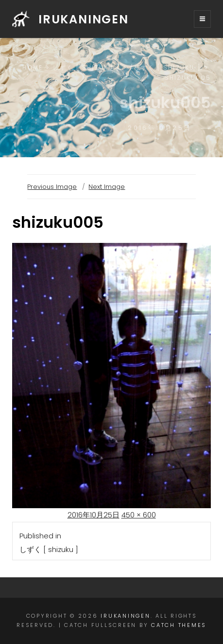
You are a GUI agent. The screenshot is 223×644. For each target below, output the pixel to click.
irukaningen (84, 19)
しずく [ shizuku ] (86, 67)
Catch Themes (179, 625)
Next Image (107, 187)
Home (33, 67)
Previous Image (52, 187)
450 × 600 (139, 515)
